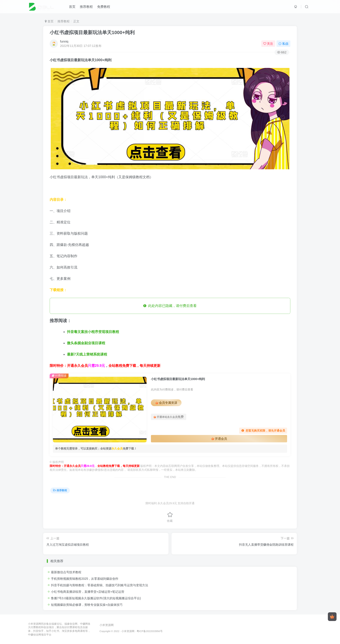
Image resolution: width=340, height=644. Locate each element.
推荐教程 (86, 7)
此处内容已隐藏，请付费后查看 (170, 306)
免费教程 (104, 7)
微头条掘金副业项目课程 (86, 343)
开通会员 (219, 439)
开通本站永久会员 (169, 417)
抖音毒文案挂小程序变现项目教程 (93, 332)
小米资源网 (107, 625)
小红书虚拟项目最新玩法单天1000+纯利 (92, 32)
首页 (72, 7)
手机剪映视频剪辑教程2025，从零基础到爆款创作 (85, 579)
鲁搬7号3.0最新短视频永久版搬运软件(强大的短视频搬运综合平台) (96, 598)
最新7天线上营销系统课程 (87, 354)
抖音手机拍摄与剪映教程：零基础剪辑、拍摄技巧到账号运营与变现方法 (100, 585)
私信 (283, 44)
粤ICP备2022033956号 (150, 631)
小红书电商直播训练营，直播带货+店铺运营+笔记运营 (88, 592)
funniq (64, 41)
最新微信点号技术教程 (66, 572)
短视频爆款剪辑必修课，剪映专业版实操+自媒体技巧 (87, 605)
